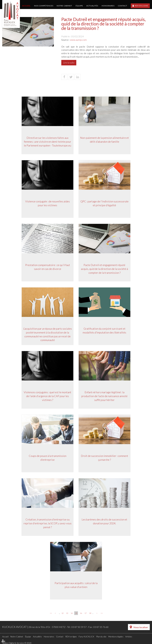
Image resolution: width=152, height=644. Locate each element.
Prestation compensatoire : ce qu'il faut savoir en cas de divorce (47, 267)
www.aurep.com (78, 40)
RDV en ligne (142, 6)
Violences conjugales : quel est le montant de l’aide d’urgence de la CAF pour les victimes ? (47, 397)
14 (72, 613)
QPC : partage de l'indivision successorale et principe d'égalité (105, 204)
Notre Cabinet (64, 6)
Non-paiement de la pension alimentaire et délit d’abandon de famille (105, 140)
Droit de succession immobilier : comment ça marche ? (105, 458)
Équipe (79, 6)
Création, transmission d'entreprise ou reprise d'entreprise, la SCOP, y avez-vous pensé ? (47, 524)
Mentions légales (116, 636)
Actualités (92, 6)
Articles (129, 636)
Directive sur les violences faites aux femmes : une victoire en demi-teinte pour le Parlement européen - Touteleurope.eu (47, 142)
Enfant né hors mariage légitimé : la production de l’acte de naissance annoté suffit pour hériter (105, 397)
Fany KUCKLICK (86, 636)
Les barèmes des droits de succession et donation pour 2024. (105, 522)
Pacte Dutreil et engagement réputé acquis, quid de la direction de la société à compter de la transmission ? (105, 269)
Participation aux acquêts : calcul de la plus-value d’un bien (76, 586)
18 (90, 613)
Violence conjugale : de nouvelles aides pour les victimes (47, 204)
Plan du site (101, 636)
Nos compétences (44, 6)
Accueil (26, 6)
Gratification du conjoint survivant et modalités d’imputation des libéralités (105, 331)
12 (62, 613)
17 (85, 613)
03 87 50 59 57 (79, 627)
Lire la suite (69, 63)
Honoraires (108, 6)
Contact (123, 6)
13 (67, 613)
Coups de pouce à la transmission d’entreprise (47, 458)
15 (76, 613)
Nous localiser (141, 627)
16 (81, 613)
